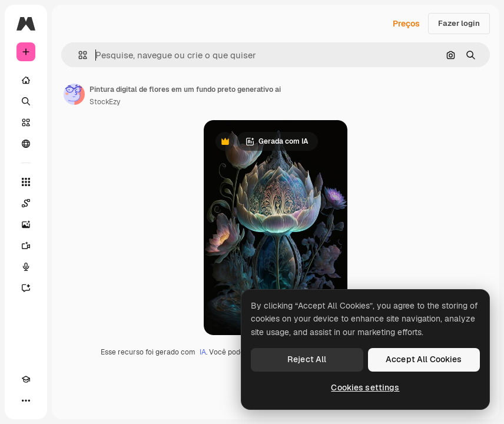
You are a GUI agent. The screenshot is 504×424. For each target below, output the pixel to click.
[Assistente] (26, 288)
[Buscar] (26, 101)
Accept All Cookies (424, 359)
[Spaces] (26, 203)
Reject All (307, 359)
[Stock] (26, 122)
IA (203, 352)
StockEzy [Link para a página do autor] (105, 102)
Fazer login (459, 23)
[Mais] (26, 400)
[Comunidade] (26, 144)
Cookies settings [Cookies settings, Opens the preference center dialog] (365, 387)
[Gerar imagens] (26, 224)
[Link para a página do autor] (74, 94)
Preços (406, 24)
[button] (78, 55)
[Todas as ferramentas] (26, 182)
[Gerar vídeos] (26, 246)
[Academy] (26, 379)
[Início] (26, 80)
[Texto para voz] (26, 267)
